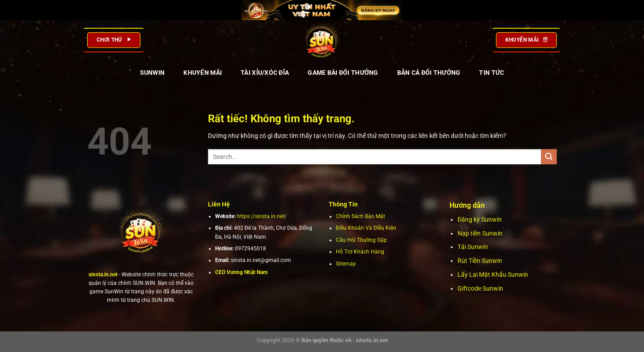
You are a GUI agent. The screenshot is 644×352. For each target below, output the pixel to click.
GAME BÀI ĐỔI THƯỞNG (343, 73)
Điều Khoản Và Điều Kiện (366, 228)
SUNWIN (153, 73)
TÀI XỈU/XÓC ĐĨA (265, 73)
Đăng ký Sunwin (480, 219)
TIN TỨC (491, 73)
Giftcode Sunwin (480, 288)
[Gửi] (549, 157)
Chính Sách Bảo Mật (360, 216)
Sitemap (346, 264)
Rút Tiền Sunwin (480, 261)
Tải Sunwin (473, 247)
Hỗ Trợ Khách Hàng (360, 252)
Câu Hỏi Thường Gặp (361, 240)
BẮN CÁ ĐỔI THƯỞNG (429, 73)
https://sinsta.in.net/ (262, 216)
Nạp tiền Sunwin (480, 233)
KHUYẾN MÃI (203, 73)
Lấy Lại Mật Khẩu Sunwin (493, 275)
